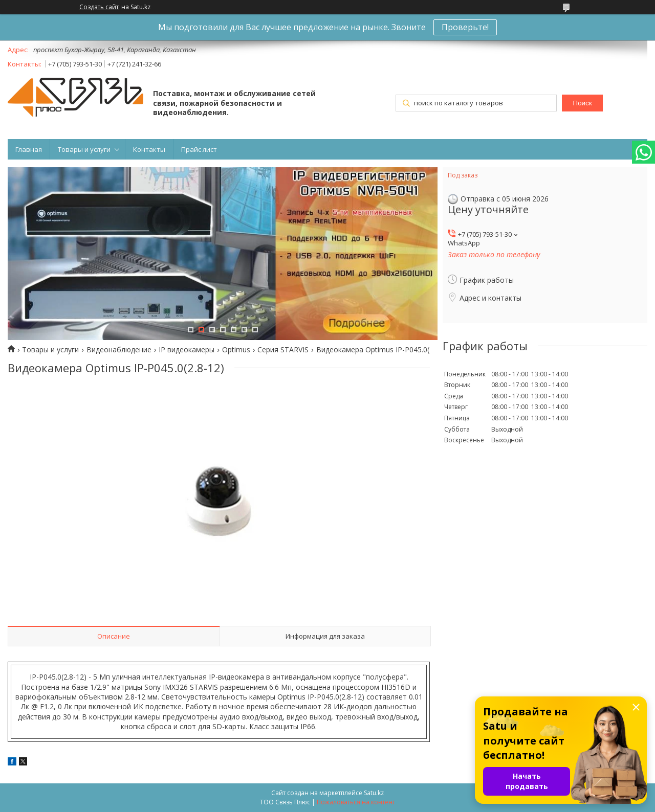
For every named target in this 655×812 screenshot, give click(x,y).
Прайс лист (199, 149)
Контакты (149, 149)
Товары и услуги (84, 149)
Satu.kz (374, 793)
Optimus (236, 350)
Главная (29, 149)
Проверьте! (465, 27)
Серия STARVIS (283, 350)
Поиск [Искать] (583, 103)
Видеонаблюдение (119, 350)
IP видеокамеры (187, 350)
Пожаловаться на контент (356, 802)
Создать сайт (99, 7)
